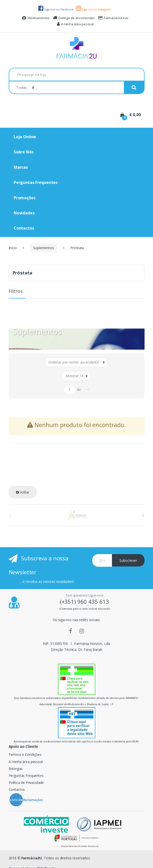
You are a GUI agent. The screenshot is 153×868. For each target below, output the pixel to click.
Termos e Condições (25, 754)
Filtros (16, 292)
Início (13, 248)
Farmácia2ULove (113, 18)
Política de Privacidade (26, 783)
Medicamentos (36, 18)
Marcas (21, 167)
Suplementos (43, 248)
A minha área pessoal (75, 24)
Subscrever (128, 560)
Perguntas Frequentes (36, 182)
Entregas (16, 769)
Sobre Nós (24, 152)
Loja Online (25, 137)
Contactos (24, 228)
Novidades (24, 213)
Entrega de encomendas (74, 18)
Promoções (25, 198)
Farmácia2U (32, 858)
